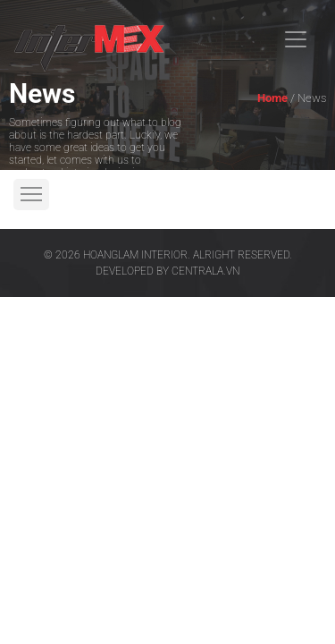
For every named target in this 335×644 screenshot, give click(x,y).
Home (272, 98)
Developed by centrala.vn (167, 271)
